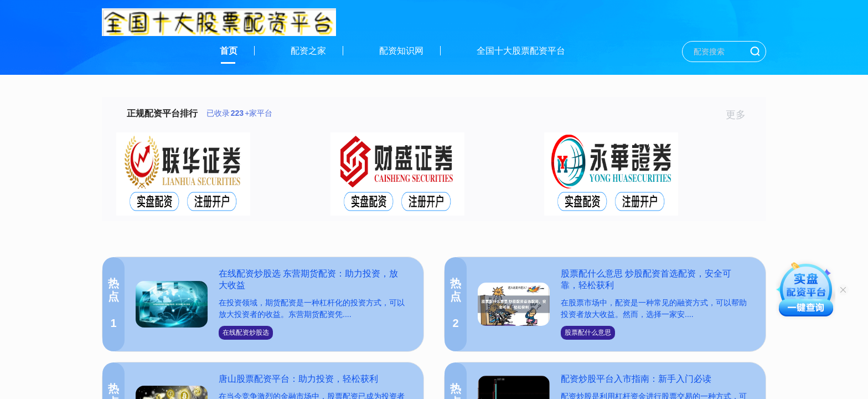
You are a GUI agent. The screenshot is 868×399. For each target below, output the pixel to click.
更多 (740, 115)
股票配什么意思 (588, 332)
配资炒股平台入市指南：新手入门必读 (636, 379)
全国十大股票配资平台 (521, 51)
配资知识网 (401, 51)
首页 (229, 51)
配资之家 (308, 51)
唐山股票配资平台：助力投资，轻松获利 (298, 379)
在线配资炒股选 (246, 332)
